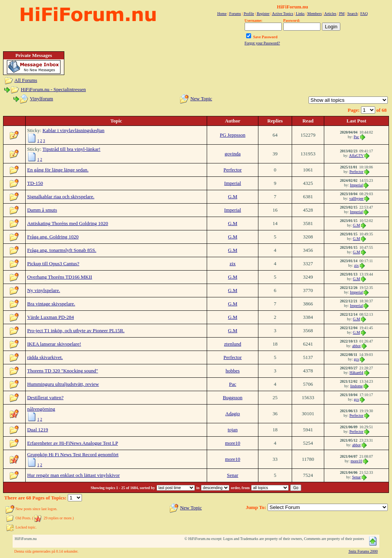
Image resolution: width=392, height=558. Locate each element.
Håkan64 (356, 373)
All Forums (26, 80)
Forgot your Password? (262, 43)
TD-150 (35, 183)
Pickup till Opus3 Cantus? (53, 263)
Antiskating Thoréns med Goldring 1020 (68, 223)
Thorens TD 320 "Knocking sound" (63, 371)
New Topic (201, 99)
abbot (356, 346)
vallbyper (356, 198)
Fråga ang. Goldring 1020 (53, 237)
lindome (357, 386)
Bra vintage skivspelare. (51, 304)
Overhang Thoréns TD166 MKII (60, 277)
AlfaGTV (356, 156)
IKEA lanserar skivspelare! (54, 344)
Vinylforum (42, 99)
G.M (233, 197)
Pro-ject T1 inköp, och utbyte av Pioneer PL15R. (76, 330)
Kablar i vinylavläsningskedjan (73, 130)
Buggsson (233, 397)
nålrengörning (41, 409)
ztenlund (233, 344)
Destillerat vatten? (45, 397)
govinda (233, 154)
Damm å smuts (42, 210)
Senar (233, 475)
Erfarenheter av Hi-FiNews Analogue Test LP (73, 443)
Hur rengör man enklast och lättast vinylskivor (73, 475)
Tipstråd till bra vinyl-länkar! (72, 149)
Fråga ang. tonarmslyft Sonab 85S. (62, 250)
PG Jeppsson (233, 135)
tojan (233, 430)
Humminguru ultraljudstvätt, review (63, 384)
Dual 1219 (38, 430)
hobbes (233, 371)
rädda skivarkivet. (45, 357)
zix (233, 263)
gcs (356, 359)
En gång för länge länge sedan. (58, 170)
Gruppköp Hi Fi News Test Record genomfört (73, 454)
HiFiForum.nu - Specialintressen (53, 89)
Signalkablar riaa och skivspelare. (61, 197)
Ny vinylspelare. (44, 290)
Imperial (233, 183)
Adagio (233, 414)
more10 (233, 443)
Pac (356, 137)
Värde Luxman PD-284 (51, 317)
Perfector (233, 170)
